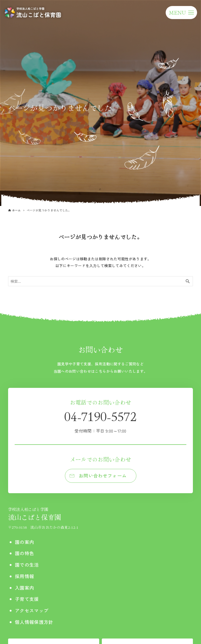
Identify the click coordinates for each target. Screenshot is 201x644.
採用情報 (24, 576)
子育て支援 (27, 599)
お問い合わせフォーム (103, 476)
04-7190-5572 (100, 420)
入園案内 (24, 588)
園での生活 (27, 565)
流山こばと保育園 (43, 514)
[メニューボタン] (181, 13)
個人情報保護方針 (34, 622)
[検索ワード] (101, 281)
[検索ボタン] (188, 281)
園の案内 (24, 542)
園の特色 (24, 553)
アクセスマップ (32, 610)
